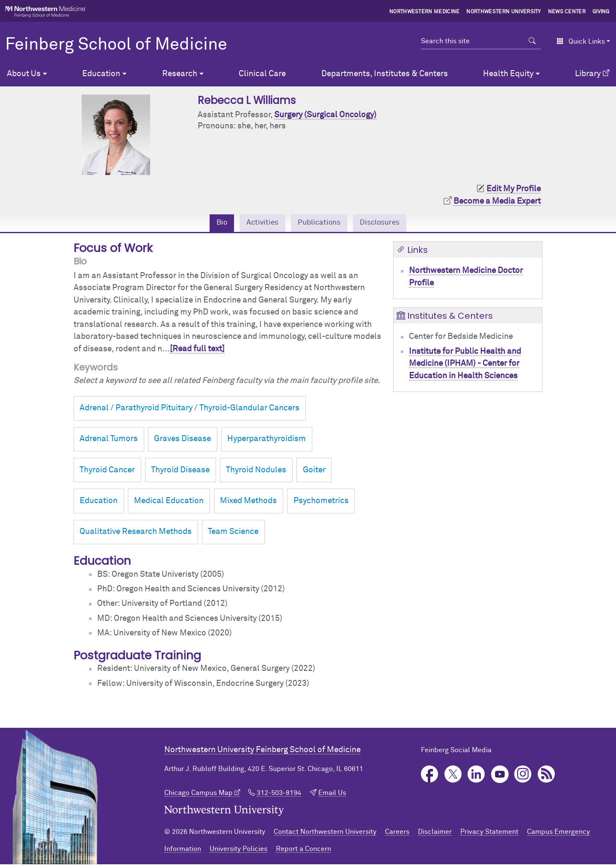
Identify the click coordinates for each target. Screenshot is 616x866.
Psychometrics (321, 502)
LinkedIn (476, 776)
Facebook (430, 776)
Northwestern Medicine (425, 12)
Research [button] (180, 74)
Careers (397, 833)
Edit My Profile (514, 189)
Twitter (453, 776)
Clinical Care (262, 74)
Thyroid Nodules (256, 471)
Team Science (233, 533)
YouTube (500, 776)
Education (99, 502)
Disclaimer (435, 833)
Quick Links (581, 42)
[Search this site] (472, 41)
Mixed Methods (248, 502)
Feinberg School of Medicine (116, 45)
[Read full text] (197, 350)
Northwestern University (503, 12)
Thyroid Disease (180, 471)
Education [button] (101, 74)
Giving (601, 12)
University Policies (238, 851)
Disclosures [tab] (385, 224)
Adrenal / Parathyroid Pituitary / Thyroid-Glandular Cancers (190, 410)
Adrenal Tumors (109, 440)
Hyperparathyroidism (267, 440)
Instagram (523, 776)
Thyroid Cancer (107, 471)
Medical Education (169, 502)
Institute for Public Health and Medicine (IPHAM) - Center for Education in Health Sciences (465, 365)
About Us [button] (24, 74)
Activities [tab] (258, 224)
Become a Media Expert (497, 201)
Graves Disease (182, 440)
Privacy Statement (489, 833)
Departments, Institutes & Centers (385, 74)
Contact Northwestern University (325, 833)
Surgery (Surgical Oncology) (325, 115)
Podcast (546, 776)
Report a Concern (304, 851)
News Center (567, 12)
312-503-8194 (279, 794)
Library (588, 74)
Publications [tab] (320, 224)
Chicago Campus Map (198, 794)
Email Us (332, 794)
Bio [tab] (215, 224)
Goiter (314, 471)
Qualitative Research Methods (136, 533)
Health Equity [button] (508, 74)
